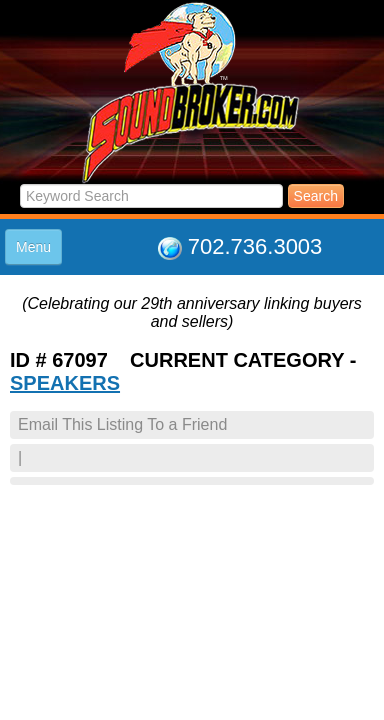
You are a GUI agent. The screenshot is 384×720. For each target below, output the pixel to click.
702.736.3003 (255, 246)
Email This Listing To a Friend (122, 424)
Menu (33, 247)
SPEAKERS (65, 383)
